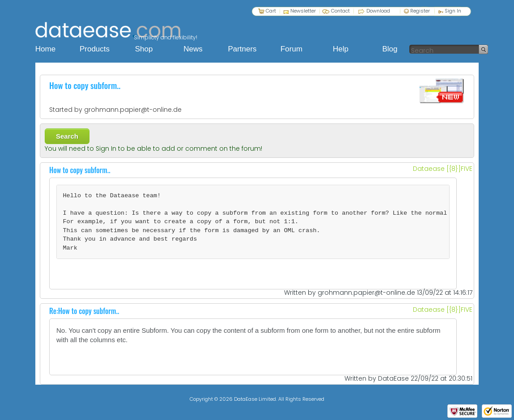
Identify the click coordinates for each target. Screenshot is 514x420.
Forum (291, 49)
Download (378, 11)
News (193, 49)
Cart (271, 11)
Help (341, 49)
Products (95, 49)
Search (67, 136)
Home (45, 49)
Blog (390, 49)
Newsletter (303, 11)
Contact (340, 11)
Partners (242, 49)
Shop (144, 49)
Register (417, 11)
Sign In (450, 11)
